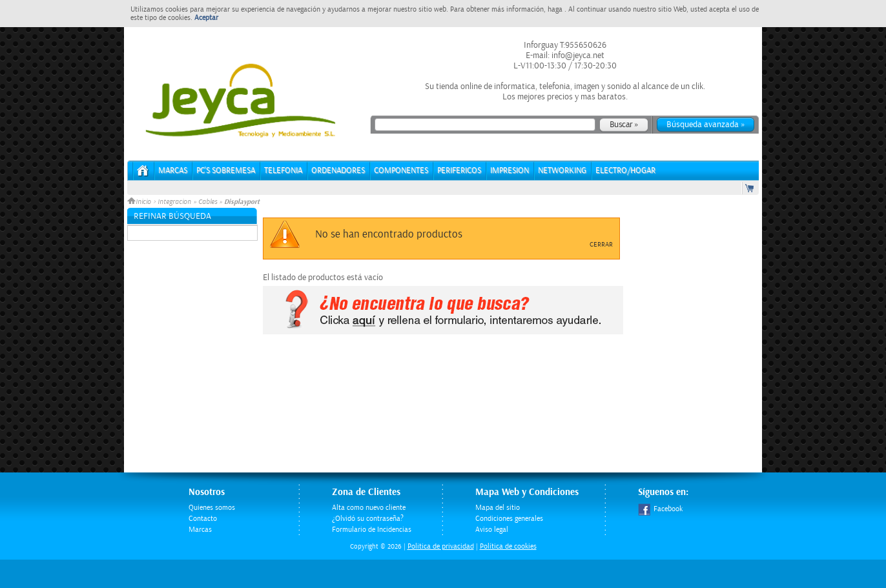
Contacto (203, 519)
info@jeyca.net (577, 56)
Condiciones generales (509, 519)
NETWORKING (562, 171)
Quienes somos (212, 508)
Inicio (140, 202)
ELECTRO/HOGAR (625, 171)
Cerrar (601, 245)
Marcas (173, 171)
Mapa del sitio (498, 508)
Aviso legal (492, 530)
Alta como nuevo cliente (369, 508)
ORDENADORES (338, 171)
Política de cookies (508, 546)
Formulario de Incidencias (372, 530)
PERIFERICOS (459, 171)
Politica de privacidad (441, 546)
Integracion (174, 202)
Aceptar (206, 18)
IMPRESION (510, 171)
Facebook (660, 509)
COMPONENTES (401, 171)
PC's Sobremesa (226, 171)
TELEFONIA (283, 171)
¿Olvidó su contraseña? (368, 519)
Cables (208, 202)
